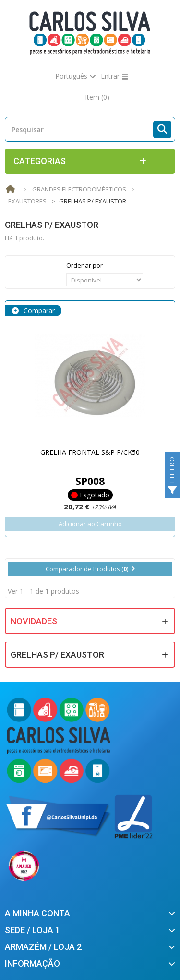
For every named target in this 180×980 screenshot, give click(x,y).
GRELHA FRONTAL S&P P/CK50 (90, 452)
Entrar (110, 76)
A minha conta (37, 913)
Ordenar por (84, 265)
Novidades (34, 621)
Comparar (38, 310)
